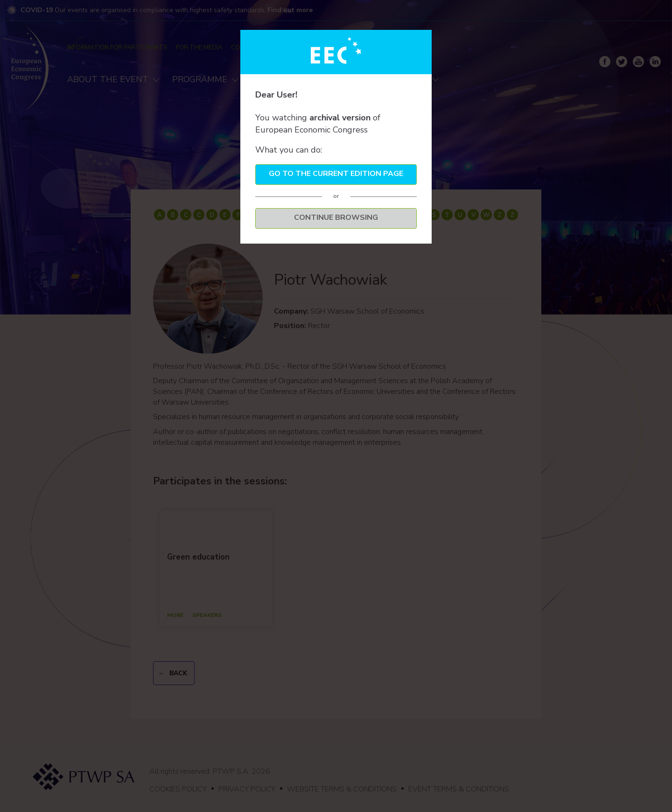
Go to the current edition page (336, 174)
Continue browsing (336, 217)
